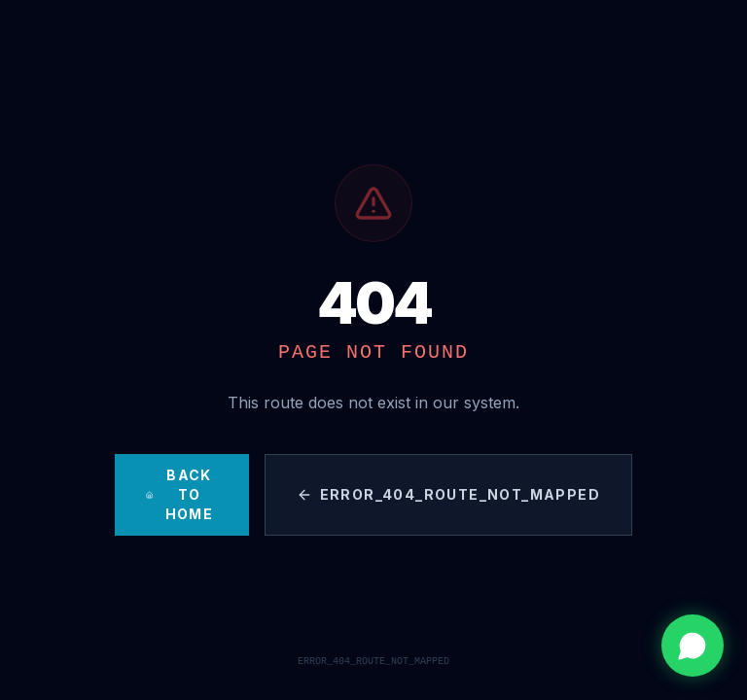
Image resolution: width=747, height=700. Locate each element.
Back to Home (179, 494)
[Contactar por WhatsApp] (693, 646)
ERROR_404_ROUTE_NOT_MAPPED (448, 494)
